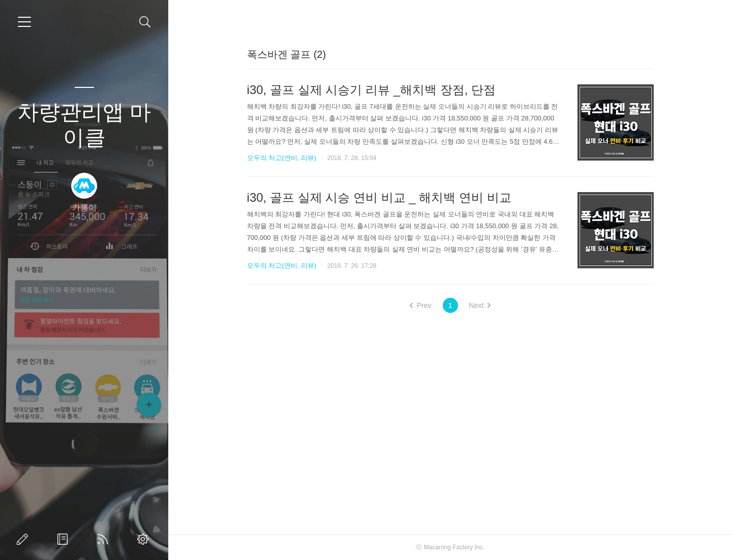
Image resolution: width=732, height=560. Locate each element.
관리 (145, 539)
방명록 (65, 539)
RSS (105, 539)
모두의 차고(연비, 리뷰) (282, 158)
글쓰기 (24, 539)
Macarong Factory (449, 547)
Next (480, 305)
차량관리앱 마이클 (84, 125)
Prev (421, 305)
